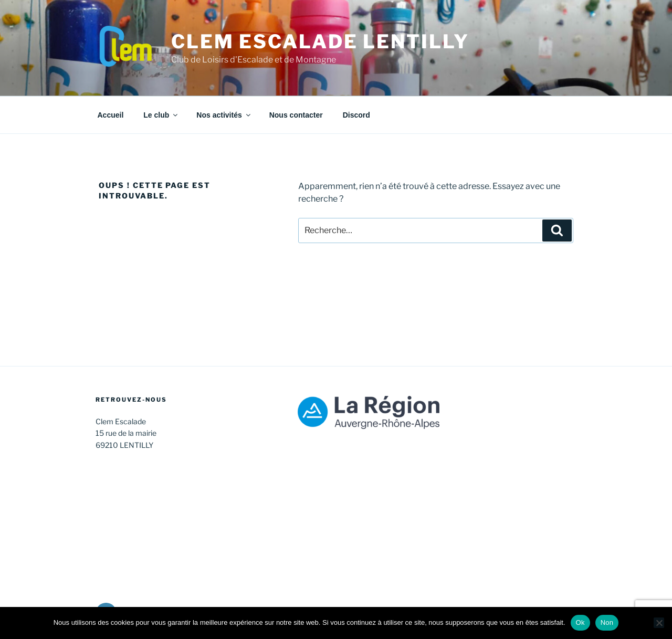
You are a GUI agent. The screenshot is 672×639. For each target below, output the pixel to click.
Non (607, 622)
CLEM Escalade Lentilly (320, 41)
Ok (580, 622)
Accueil (111, 115)
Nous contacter (296, 115)
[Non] (659, 623)
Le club (161, 115)
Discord (356, 115)
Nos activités (224, 115)
